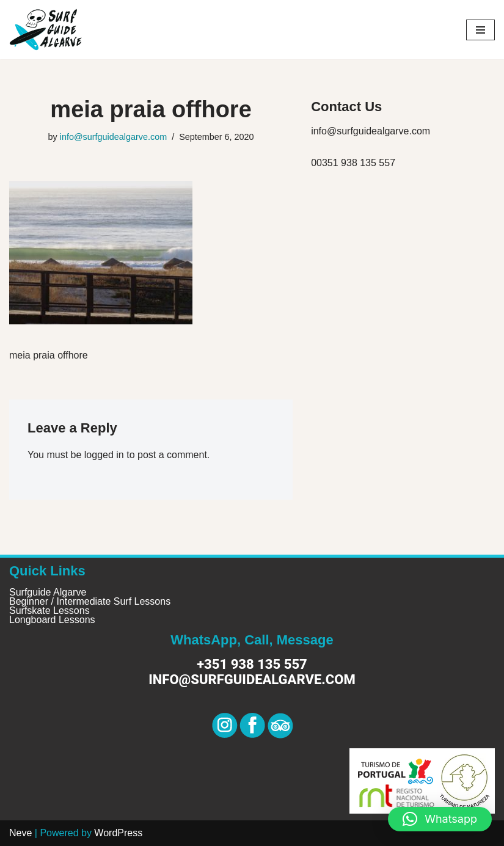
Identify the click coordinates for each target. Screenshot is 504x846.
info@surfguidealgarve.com (113, 137)
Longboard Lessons (52, 620)
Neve (20, 833)
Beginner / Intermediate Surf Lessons (90, 601)
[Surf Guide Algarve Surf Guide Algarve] (46, 30)
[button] (440, 819)
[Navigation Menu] (480, 30)
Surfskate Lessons (49, 611)
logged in (104, 455)
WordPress (118, 833)
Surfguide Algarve (48, 592)
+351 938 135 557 (252, 664)
